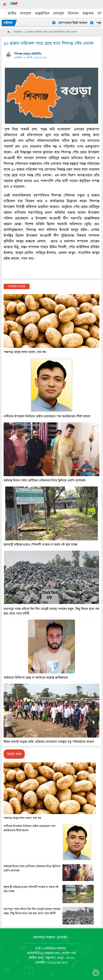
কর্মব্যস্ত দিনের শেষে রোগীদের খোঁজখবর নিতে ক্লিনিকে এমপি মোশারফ (45, 480)
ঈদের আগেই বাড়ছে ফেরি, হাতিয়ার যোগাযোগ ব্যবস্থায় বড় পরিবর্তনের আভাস (49, 742)
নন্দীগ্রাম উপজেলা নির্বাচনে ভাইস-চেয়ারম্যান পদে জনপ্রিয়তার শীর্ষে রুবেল (47, 416)
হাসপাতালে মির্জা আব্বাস (75, 23)
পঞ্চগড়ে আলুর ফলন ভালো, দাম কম (22, 818)
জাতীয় (12, 13)
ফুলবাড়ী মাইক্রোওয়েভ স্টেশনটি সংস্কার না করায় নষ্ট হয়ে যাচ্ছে (40, 545)
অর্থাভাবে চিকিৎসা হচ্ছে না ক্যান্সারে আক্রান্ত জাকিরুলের (36, 678)
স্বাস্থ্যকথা (88, 13)
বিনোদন (73, 13)
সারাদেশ (26, 13)
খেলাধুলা (59, 13)
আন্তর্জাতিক (42, 13)
